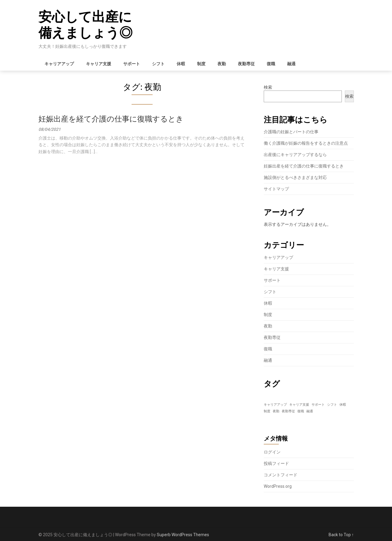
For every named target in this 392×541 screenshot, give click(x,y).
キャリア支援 (99, 64)
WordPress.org (278, 486)
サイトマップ (276, 189)
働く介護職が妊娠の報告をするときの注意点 (306, 143)
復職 (271, 64)
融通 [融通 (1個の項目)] (310, 411)
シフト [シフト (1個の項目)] (332, 405)
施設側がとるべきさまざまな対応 (295, 177)
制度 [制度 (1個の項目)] (267, 411)
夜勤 (222, 64)
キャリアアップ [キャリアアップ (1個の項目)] (275, 405)
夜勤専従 (246, 64)
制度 (201, 64)
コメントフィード (281, 475)
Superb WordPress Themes (183, 535)
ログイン (272, 452)
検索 (268, 87)
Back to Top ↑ (341, 535)
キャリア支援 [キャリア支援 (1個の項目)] (299, 405)
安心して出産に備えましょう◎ (85, 25)
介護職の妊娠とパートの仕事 (291, 132)
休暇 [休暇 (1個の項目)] (343, 405)
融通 (291, 64)
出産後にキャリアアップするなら (295, 155)
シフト (158, 64)
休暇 (181, 64)
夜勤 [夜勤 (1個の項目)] (276, 411)
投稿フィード (276, 463)
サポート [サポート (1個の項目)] (318, 405)
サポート (132, 64)
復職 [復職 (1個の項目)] (301, 411)
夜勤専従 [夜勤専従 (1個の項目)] (288, 411)
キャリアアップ (59, 64)
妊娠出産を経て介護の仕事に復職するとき (111, 119)
